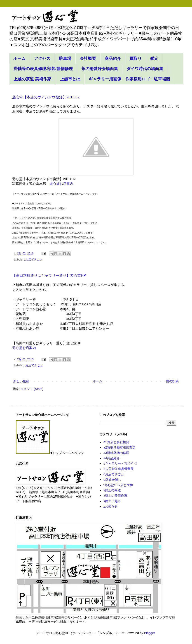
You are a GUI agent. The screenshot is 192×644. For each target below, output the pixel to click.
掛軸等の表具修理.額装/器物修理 (43, 69)
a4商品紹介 (112, 458)
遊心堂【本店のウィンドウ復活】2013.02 (46, 97)
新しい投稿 (21, 381)
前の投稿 (172, 381)
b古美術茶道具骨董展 (119, 469)
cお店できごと (33, 260)
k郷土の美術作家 (115, 496)
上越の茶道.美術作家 (32, 79)
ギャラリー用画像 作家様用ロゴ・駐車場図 (129, 79)
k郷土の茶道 (112, 490)
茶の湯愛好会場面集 (100, 69)
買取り (136, 59)
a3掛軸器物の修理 (116, 453)
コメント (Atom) (32, 389)
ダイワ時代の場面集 (145, 69)
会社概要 (88, 59)
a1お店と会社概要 (116, 442)
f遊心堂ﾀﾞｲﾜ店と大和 (118, 485)
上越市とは (70, 79)
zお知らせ (111, 506)
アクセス (42, 59)
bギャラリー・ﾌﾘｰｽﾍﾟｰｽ (120, 463)
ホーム (19, 59)
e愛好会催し (112, 480)
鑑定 (154, 59)
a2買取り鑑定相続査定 (119, 447)
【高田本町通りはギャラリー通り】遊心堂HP (49, 276)
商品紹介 (113, 59)
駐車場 (65, 59)
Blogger (149, 633)
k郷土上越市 (112, 501)
